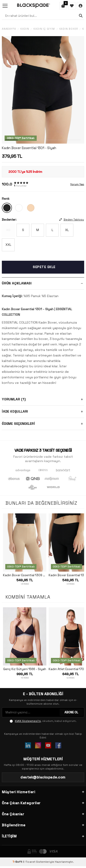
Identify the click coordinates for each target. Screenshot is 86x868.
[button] (12, 140)
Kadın (25, 29)
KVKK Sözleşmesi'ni (28, 721)
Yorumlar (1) (43, 399)
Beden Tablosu (72, 220)
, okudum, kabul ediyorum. (43, 721)
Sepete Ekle (44, 267)
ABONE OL (71, 712)
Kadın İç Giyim (44, 29)
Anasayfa (9, 29)
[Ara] (81, 16)
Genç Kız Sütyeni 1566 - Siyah (25, 669)
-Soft (18, 862)
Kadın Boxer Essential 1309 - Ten (25, 575)
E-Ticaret (29, 862)
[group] (43, 90)
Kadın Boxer (69, 29)
